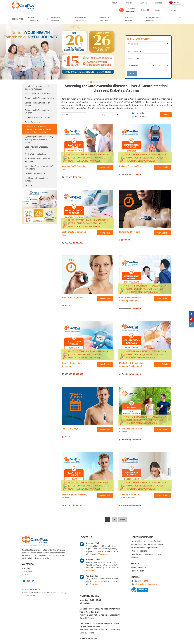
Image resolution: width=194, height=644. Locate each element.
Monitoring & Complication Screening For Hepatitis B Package (131, 366)
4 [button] (97, 82)
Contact (158, 3)
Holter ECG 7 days (70, 429)
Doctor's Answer (129, 19)
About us (116, 3)
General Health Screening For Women (37, 104)
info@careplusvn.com (148, 584)
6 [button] (103, 82)
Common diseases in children (37, 118)
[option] (97, 52)
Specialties (18, 19)
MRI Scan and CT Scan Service (37, 94)
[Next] (123, 519)
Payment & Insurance (104, 19)
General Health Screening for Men (39, 98)
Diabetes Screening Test (130, 166)
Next (132, 74)
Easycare (28, 185)
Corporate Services (81, 19)
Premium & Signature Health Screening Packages (37, 88)
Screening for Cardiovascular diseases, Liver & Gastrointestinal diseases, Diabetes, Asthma (39, 129)
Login (157, 10)
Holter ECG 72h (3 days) (73, 298)
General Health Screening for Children (37, 111)
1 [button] (88, 82)
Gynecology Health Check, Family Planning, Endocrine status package (39, 140)
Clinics (129, 3)
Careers (144, 3)
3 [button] (94, 82)
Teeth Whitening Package (36, 154)
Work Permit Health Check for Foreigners (37, 160)
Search (166, 115)
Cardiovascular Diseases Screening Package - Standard (130, 301)
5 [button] (100, 82)
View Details (105, 167)
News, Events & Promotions (153, 19)
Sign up (173, 10)
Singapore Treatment (55, 19)
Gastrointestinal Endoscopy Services (36, 148)
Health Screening (33, 19)
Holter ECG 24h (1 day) (130, 232)
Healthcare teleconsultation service (37, 179)
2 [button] (91, 82)
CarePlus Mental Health (35, 173)
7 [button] (106, 82)
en (173, 3)
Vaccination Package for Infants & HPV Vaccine (39, 168)
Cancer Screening (32, 122)
